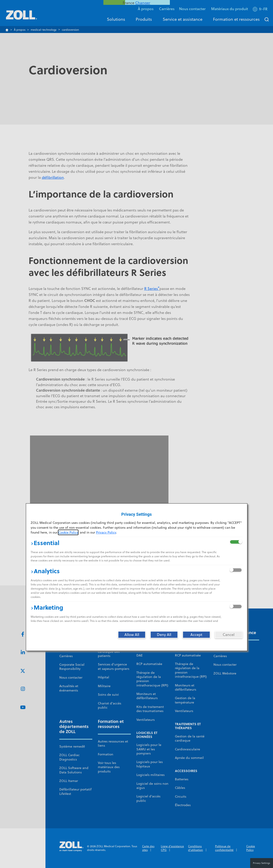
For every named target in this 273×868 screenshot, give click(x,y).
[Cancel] (229, 635)
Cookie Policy (68, 532)
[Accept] (196, 635)
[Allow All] (132, 635)
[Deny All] (164, 635)
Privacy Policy (106, 532)
